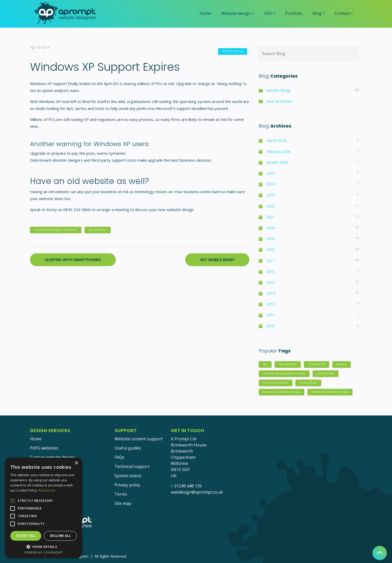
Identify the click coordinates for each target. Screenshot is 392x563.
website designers (276, 383)
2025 (271, 173)
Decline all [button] (60, 536)
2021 (271, 217)
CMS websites (98, 230)
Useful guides (128, 448)
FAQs (119, 457)
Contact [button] (342, 13)
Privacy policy (127, 485)
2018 (271, 250)
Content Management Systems (284, 374)
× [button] (76, 463)
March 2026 (276, 140)
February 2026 (278, 152)
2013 (271, 304)
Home (205, 13)
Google (342, 364)
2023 (271, 195)
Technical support (132, 466)
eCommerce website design (282, 392)
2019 (271, 239)
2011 (271, 315)
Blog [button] (317, 13)
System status (128, 476)
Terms (121, 494)
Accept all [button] (26, 536)
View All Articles (279, 101)
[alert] (44, 508)
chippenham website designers (56, 230)
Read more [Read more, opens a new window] (47, 490)
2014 (271, 293)
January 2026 (277, 162)
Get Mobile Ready (217, 260)
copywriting (326, 374)
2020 (271, 228)
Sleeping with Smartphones (73, 260)
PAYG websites (44, 448)
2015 (271, 282)
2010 (271, 326)
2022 (271, 206)
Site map (123, 503)
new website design (176, 210)
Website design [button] (236, 13)
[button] (44, 547)
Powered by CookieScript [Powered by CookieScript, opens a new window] (44, 552)
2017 (271, 261)
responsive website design (330, 392)
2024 (271, 184)
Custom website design (52, 457)
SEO (265, 364)
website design (233, 51)
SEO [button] (268, 13)
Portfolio (294, 13)
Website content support (139, 439)
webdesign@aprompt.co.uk (197, 492)
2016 (271, 271)
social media (308, 383)
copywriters (317, 364)
